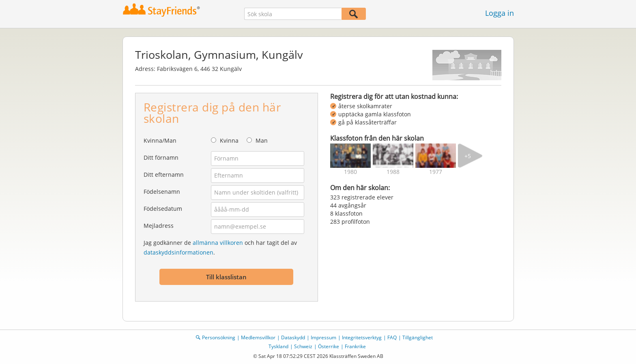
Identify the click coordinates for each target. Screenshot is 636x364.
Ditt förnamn (161, 157)
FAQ (392, 337)
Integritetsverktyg (362, 337)
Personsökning (219, 337)
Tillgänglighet (418, 337)
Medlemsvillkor (258, 337)
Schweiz (303, 346)
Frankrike (355, 346)
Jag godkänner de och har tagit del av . (220, 247)
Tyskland (278, 346)
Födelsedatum (163, 209)
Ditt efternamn (164, 175)
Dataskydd (293, 337)
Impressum (323, 337)
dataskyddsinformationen (178, 252)
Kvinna (229, 140)
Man (262, 140)
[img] (350, 156)
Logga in (500, 13)
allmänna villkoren (218, 243)
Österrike (329, 346)
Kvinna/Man (160, 140)
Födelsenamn (162, 192)
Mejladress (159, 226)
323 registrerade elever (362, 197)
